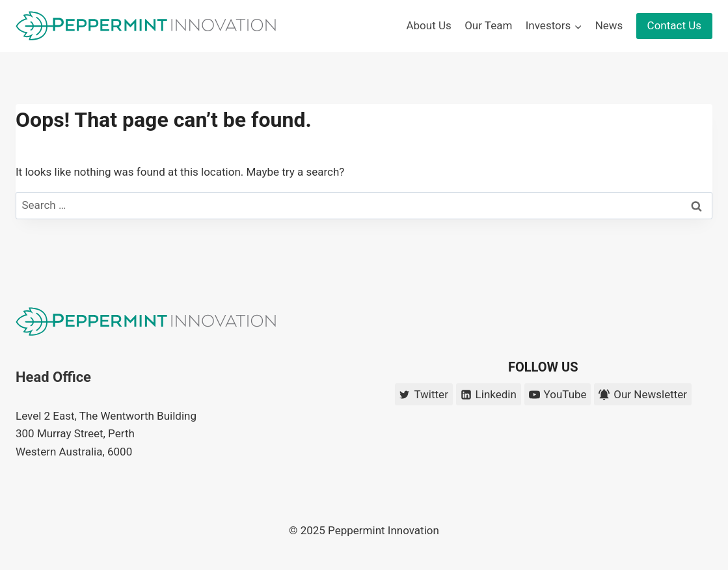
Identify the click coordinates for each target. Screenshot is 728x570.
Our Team (488, 25)
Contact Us (674, 25)
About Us (428, 25)
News (609, 25)
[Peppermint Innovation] (146, 26)
